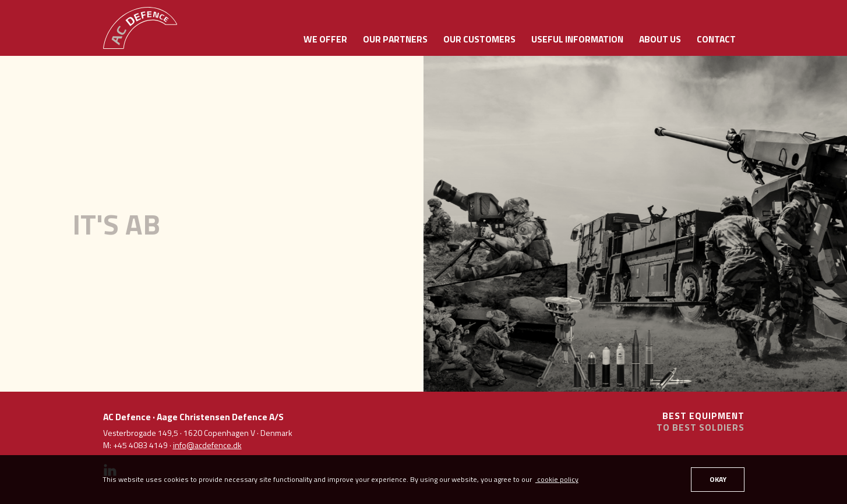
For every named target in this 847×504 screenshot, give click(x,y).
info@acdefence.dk (207, 445)
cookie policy (557, 479)
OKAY (718, 479)
